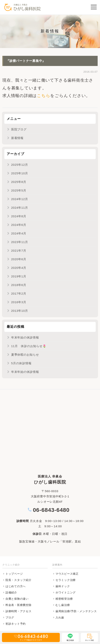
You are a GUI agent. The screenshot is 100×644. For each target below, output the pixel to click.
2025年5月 (19, 190)
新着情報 (17, 138)
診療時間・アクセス (19, 611)
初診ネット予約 (16, 624)
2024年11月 (20, 208)
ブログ (10, 617)
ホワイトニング (66, 592)
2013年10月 (20, 311)
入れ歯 (60, 617)
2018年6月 (19, 285)
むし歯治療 (63, 605)
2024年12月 (20, 199)
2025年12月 (20, 165)
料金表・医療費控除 (19, 605)
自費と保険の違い (17, 599)
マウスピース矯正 (67, 574)
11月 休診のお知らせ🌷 (29, 346)
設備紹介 (11, 592)
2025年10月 (20, 173)
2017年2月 (19, 293)
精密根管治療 (64, 599)
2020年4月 (19, 268)
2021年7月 (19, 251)
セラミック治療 (66, 580)
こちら (44, 96)
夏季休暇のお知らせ (25, 355)
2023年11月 (20, 242)
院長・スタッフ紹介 (19, 580)
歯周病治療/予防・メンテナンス (76, 611)
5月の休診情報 (21, 363)
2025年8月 (19, 182)
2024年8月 (19, 216)
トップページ (14, 574)
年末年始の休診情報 (25, 337)
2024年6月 (19, 225)
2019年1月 (19, 276)
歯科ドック (63, 586)
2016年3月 (19, 302)
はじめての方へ (16, 586)
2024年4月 (19, 233)
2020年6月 (19, 259)
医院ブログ (19, 129)
